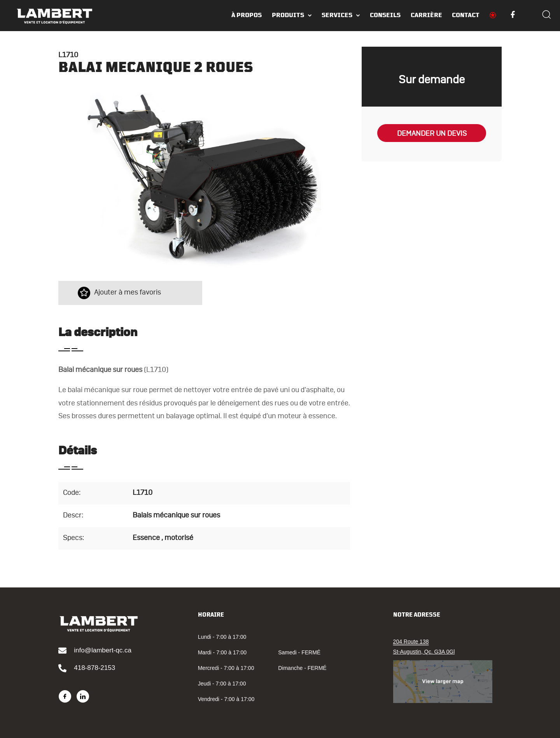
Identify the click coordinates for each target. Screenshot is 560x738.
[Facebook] (65, 696)
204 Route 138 (411, 642)
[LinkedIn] (83, 696)
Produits (288, 15)
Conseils (385, 15)
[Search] (546, 16)
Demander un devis (432, 134)
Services (337, 15)
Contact (466, 15)
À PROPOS (247, 15)
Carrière (426, 15)
